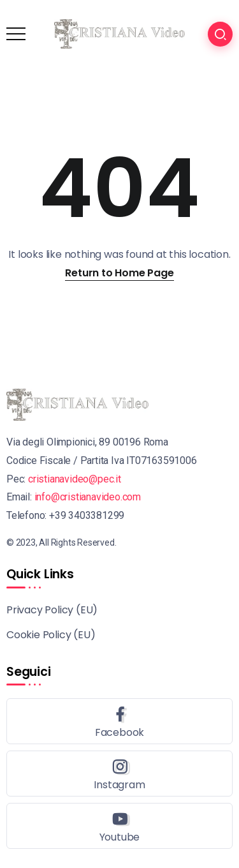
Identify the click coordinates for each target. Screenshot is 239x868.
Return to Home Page (119, 273)
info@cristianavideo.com (88, 497)
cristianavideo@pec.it (75, 479)
